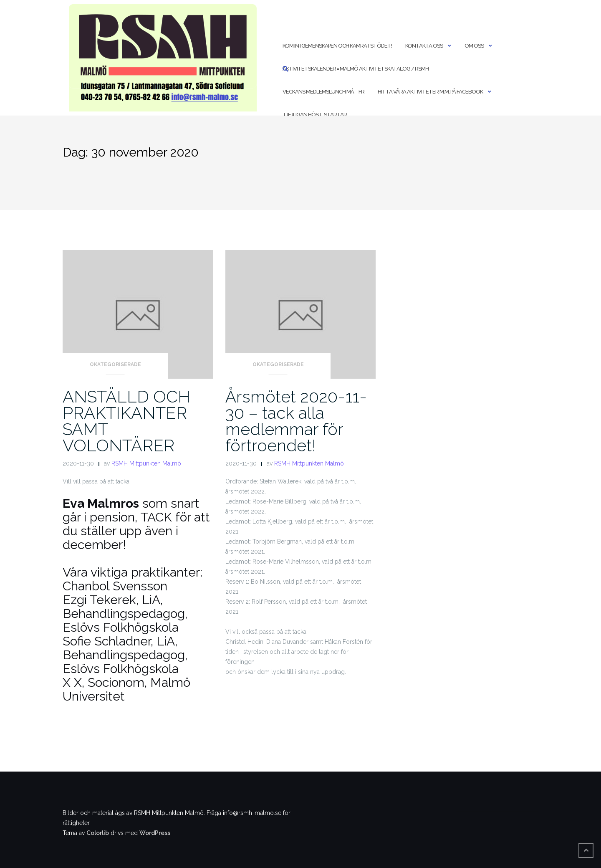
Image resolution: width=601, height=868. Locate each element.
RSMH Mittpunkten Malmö (146, 463)
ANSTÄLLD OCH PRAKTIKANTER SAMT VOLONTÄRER (126, 421)
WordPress (155, 833)
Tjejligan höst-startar (315, 115)
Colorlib (98, 833)
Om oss (474, 46)
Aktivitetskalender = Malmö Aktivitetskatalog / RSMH (356, 69)
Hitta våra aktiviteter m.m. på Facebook (430, 92)
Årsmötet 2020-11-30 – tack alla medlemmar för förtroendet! (296, 421)
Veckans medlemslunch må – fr (323, 92)
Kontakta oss (424, 46)
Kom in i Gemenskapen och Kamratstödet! (337, 46)
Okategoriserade (115, 364)
